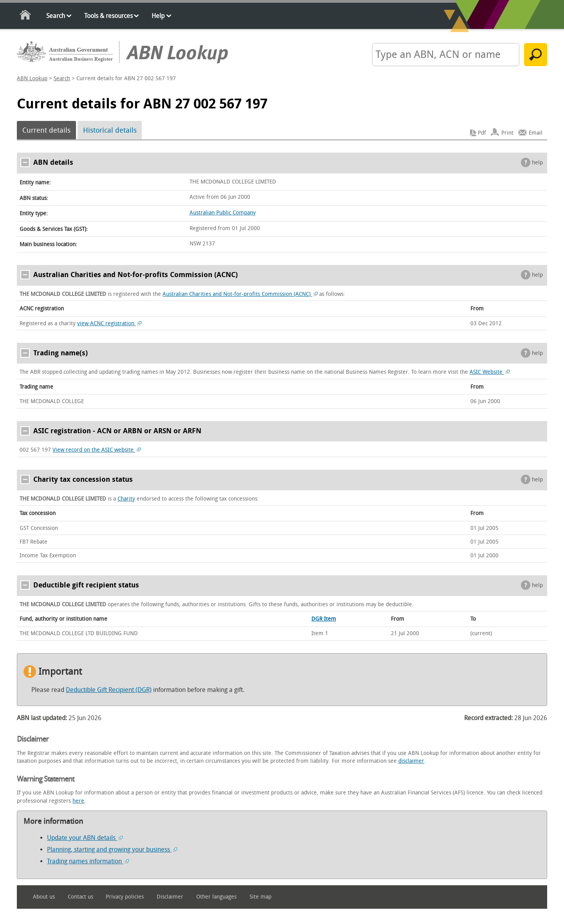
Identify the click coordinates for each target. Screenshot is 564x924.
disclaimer (411, 761)
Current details (46, 130)
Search (56, 16)
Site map (260, 897)
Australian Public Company (223, 213)
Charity (126, 499)
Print (507, 133)
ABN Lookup (32, 78)
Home (26, 16)
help (537, 163)
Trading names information (88, 861)
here (78, 801)
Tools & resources (108, 16)
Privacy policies (125, 897)
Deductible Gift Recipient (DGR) (109, 690)
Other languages (216, 897)
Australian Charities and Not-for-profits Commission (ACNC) (240, 294)
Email (536, 133)
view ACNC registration (109, 323)
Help (158, 16)
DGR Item (324, 619)
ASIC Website (490, 372)
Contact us (80, 897)
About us (44, 897)
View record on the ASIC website (97, 450)
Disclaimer (170, 897)
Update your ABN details (85, 838)
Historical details (110, 130)
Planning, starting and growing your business (112, 849)
